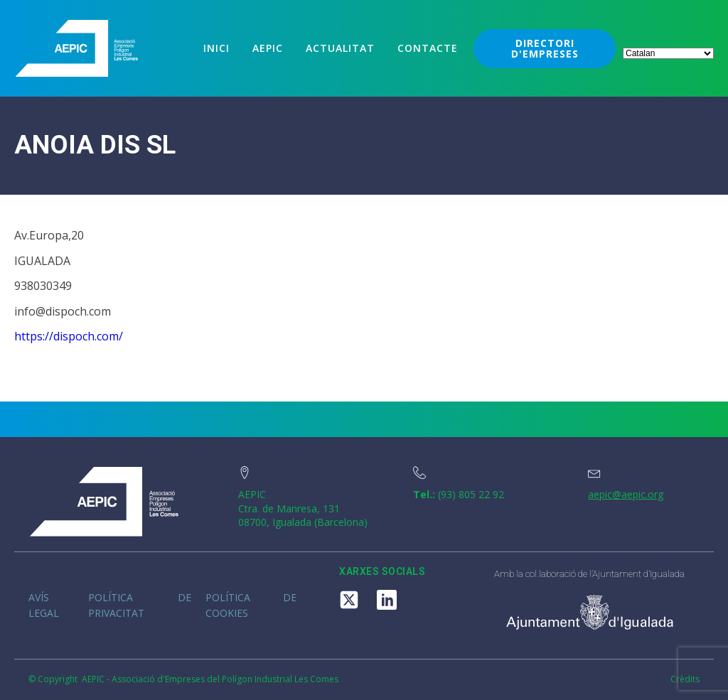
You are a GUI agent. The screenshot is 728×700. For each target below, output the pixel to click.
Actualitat (340, 48)
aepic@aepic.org (626, 494)
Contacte (428, 48)
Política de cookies (251, 605)
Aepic (268, 48)
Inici (216, 48)
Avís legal (44, 605)
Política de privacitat (140, 605)
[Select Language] (668, 53)
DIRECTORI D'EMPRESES (545, 48)
